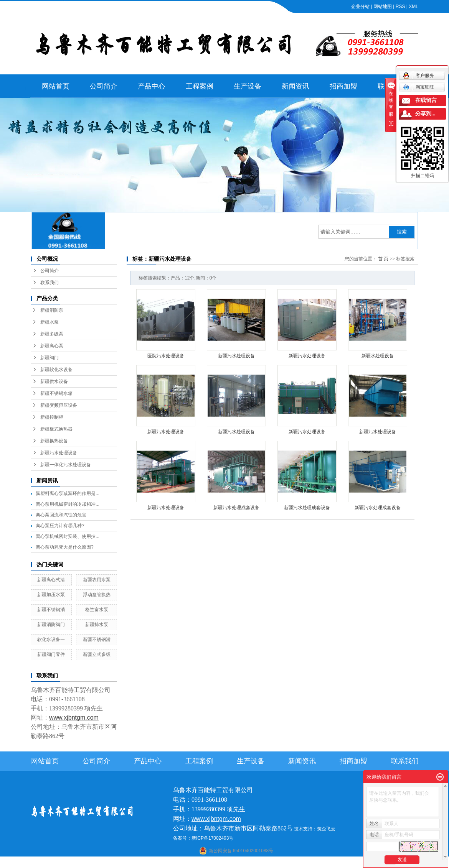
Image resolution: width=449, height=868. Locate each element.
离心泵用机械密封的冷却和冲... (68, 504)
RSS (400, 7)
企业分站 (360, 7)
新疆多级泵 (52, 334)
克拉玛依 (324, 863)
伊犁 (299, 863)
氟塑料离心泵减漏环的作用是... (68, 493)
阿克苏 (230, 863)
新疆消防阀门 (51, 625)
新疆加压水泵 (51, 595)
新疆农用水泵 (97, 580)
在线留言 (426, 100)
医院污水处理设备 (166, 356)
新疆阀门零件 (51, 654)
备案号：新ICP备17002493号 (203, 838)
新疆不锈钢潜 (97, 639)
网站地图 (383, 7)
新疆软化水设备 (56, 370)
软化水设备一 (51, 639)
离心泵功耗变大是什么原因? (65, 547)
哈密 (258, 863)
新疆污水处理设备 (59, 453)
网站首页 (56, 86)
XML (414, 7)
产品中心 (152, 86)
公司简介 (104, 86)
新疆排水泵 (97, 625)
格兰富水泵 (97, 610)
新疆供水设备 (54, 381)
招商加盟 (343, 86)
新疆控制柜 (52, 417)
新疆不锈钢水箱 (56, 393)
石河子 (204, 863)
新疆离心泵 (52, 346)
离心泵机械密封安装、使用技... (68, 536)
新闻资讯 (295, 86)
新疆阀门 (50, 358)
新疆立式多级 (97, 654)
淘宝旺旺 (418, 87)
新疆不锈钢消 (51, 610)
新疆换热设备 (54, 441)
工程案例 (200, 86)
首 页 (383, 259)
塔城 (309, 863)
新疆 (288, 863)
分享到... (425, 114)
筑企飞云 (326, 829)
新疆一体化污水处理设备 (66, 465)
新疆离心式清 (51, 580)
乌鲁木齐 (273, 863)
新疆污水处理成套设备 (236, 508)
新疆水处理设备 (378, 356)
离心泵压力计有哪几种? (60, 526)
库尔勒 (245, 863)
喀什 (217, 863)
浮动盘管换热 (97, 595)
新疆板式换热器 (56, 429)
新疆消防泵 (52, 310)
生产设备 (248, 86)
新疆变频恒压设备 (59, 405)
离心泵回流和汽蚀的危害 (61, 515)
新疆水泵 (50, 322)
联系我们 (50, 283)
